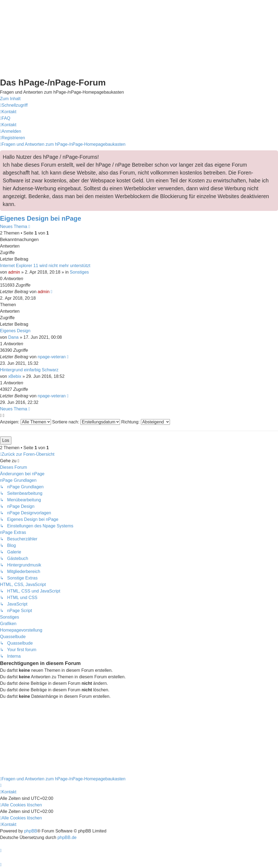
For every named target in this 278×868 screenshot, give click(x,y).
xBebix (15, 376)
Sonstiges (79, 272)
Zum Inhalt (10, 99)
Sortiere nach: (86, 422)
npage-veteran (52, 357)
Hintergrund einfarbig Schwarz (29, 370)
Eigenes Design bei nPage (41, 218)
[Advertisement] (139, 38)
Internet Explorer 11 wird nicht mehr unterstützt (45, 266)
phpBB (31, 831)
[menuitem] (8, 112)
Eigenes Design (15, 331)
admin (14, 272)
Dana (13, 337)
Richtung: (146, 422)
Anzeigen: (26, 422)
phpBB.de (67, 837)
